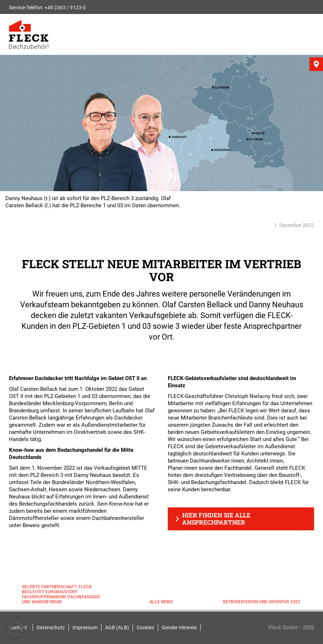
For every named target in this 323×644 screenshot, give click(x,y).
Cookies (145, 628)
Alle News (161, 603)
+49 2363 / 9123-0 (65, 8)
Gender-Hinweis (179, 628)
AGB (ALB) (117, 628)
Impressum (85, 628)
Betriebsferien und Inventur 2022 (262, 603)
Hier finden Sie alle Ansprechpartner (216, 519)
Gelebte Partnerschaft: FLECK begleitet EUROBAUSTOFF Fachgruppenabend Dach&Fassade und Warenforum (61, 596)
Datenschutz (51, 628)
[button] (16, 628)
